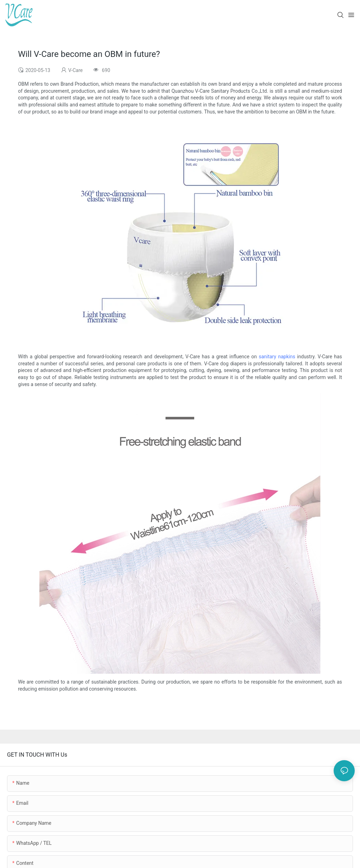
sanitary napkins (277, 357)
